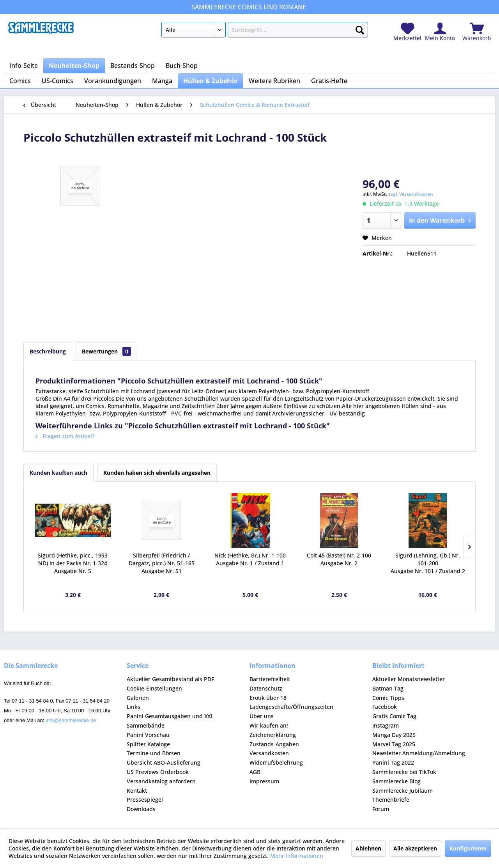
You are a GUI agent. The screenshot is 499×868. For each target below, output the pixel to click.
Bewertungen (106, 351)
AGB (255, 772)
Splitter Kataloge (148, 744)
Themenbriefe (391, 800)
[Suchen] (360, 28)
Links (134, 707)
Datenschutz (266, 688)
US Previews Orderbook (158, 772)
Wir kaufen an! (269, 725)
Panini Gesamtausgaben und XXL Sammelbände (170, 721)
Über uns (262, 716)
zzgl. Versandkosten (411, 194)
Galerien (138, 698)
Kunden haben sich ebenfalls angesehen (157, 473)
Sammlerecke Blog (396, 781)
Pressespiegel (145, 800)
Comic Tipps (388, 698)
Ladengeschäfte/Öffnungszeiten (291, 707)
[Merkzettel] (407, 32)
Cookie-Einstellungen (154, 688)
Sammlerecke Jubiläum (403, 791)
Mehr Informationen (297, 856)
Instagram (386, 725)
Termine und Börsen (154, 753)
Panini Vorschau (148, 735)
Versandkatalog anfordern (161, 781)
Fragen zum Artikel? (65, 436)
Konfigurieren (468, 848)
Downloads (141, 809)
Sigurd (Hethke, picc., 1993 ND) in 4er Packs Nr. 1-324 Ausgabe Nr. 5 (73, 563)
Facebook (385, 707)
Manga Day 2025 (394, 735)
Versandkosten (269, 753)
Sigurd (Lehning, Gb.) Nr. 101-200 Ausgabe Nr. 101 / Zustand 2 (428, 563)
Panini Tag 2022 (393, 762)
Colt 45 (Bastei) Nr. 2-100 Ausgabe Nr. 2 (339, 559)
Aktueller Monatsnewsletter (409, 679)
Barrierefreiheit (270, 679)
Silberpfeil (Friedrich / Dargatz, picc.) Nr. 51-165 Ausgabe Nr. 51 (162, 563)
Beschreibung (48, 351)
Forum (381, 809)
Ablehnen (368, 848)
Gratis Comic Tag (394, 716)
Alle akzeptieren (415, 848)
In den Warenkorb (440, 219)
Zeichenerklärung (273, 735)
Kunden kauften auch (58, 473)
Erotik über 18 (268, 698)
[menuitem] (265, 31)
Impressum (264, 781)
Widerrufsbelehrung (276, 762)
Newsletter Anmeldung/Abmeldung (419, 753)
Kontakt (137, 791)
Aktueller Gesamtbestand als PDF (170, 679)
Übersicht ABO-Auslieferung (164, 762)
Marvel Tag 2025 (394, 744)
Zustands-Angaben (274, 744)
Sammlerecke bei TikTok (404, 772)
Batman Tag (388, 688)
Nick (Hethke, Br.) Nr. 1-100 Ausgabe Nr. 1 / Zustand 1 (250, 559)
